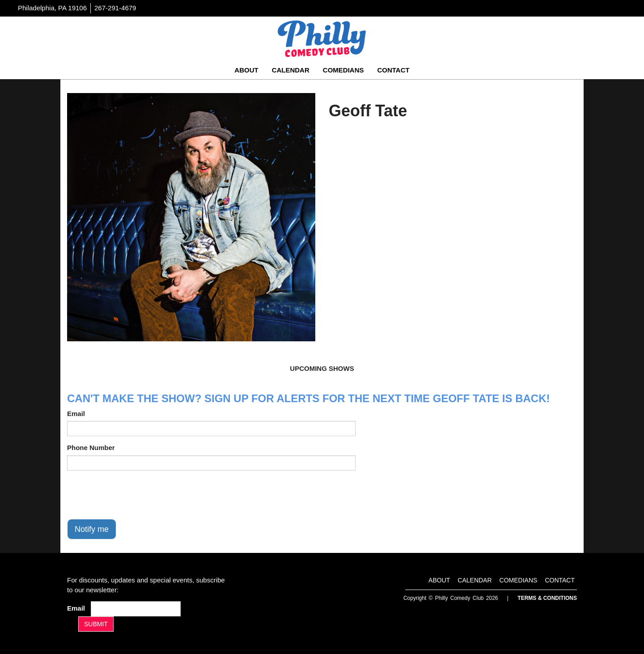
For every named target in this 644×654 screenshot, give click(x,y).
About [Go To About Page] (246, 70)
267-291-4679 (115, 8)
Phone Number (91, 448)
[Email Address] (136, 609)
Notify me (92, 529)
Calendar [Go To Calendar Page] (291, 70)
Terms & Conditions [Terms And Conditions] (547, 598)
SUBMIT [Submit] (96, 624)
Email (76, 414)
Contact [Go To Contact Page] (393, 70)
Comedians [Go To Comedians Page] (343, 70)
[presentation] (135, 495)
